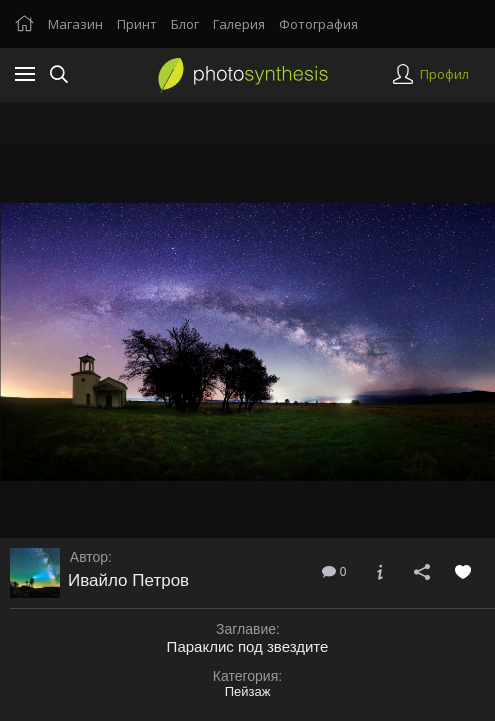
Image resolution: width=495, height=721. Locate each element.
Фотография (318, 24)
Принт (137, 24)
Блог (185, 24)
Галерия (239, 24)
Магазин (75, 24)
